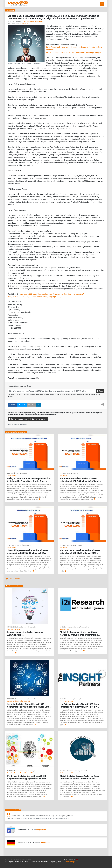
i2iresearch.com (65, 629)
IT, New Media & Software (23, 545)
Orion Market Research (15, 629)
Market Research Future (67, 773)
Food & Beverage (73, 473)
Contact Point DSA (44, 862)
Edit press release (38, 419)
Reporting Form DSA (57, 862)
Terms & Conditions (31, 862)
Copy (100, 391)
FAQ (6, 862)
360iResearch (24, 24)
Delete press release (18, 419)
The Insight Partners (66, 701)
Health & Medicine (21, 473)
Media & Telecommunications (33, 22)
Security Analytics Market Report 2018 (19, 701)
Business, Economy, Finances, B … (26, 627)
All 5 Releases (12, 579)
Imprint (11, 862)
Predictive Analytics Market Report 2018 (20, 773)
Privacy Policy (19, 862)
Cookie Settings (70, 862)
